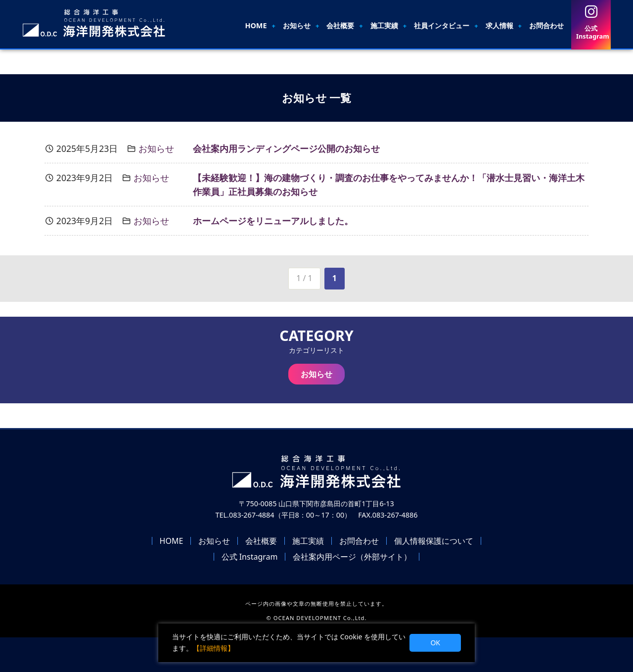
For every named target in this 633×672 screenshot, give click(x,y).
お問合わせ (546, 25)
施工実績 (384, 25)
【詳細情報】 (214, 648)
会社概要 (340, 25)
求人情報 (499, 25)
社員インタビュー (442, 25)
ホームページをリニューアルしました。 (273, 221)
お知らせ (297, 25)
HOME (256, 25)
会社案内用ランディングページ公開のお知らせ (286, 148)
